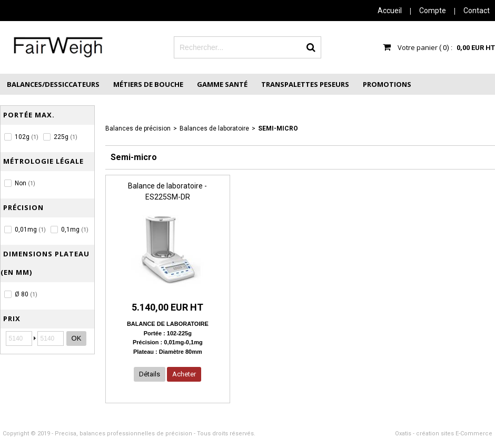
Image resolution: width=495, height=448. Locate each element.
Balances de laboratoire (214, 128)
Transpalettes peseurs (305, 84)
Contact (477, 11)
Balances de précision (138, 128)
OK (77, 338)
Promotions (387, 84)
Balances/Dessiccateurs (53, 84)
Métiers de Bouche (148, 84)
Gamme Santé (222, 84)
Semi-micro (278, 128)
